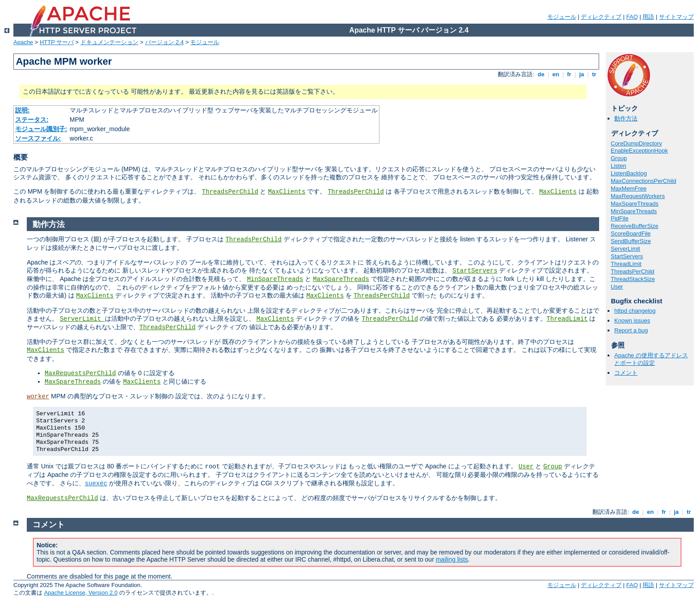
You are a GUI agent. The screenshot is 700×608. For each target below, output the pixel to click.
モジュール (562, 17)
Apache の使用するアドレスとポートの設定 (651, 359)
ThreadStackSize (633, 279)
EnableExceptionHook (639, 151)
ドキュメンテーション (109, 42)
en (556, 74)
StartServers (627, 256)
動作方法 (626, 118)
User (617, 287)
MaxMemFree (629, 188)
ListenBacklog (629, 173)
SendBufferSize (631, 241)
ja (582, 74)
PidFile (620, 218)
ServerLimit (625, 249)
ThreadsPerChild (230, 192)
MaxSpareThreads (635, 204)
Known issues (632, 321)
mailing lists (452, 559)
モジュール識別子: (41, 129)
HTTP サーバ (57, 42)
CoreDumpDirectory (636, 143)
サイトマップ (676, 17)
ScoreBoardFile (631, 234)
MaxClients (287, 192)
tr (594, 74)
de (541, 74)
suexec (96, 484)
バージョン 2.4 (165, 42)
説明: (23, 110)
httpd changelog (635, 311)
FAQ (632, 17)
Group (619, 158)
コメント (626, 373)
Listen (619, 166)
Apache (23, 42)
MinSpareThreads (634, 211)
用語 (648, 17)
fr (569, 74)
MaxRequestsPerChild (80, 373)
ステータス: (32, 120)
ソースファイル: (38, 138)
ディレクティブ (601, 17)
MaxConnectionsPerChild (644, 181)
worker (38, 397)
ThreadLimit (626, 264)
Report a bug (631, 330)
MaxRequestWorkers (638, 196)
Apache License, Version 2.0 (81, 593)
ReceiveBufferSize (635, 226)
